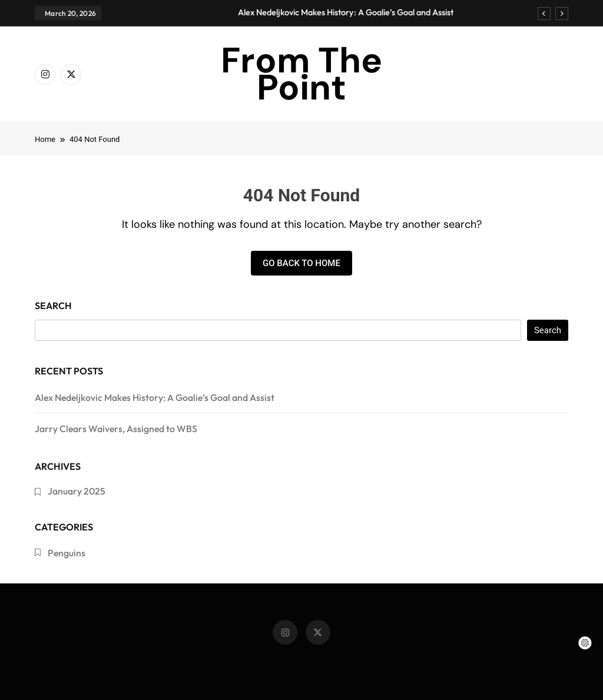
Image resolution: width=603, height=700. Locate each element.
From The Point (301, 74)
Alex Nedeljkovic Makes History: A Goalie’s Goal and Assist (346, 12)
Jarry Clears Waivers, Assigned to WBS (116, 429)
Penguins (67, 553)
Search (53, 306)
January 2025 (77, 491)
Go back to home (301, 263)
